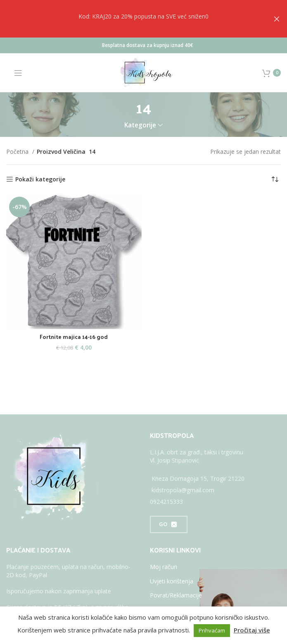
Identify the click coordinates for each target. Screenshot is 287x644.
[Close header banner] (277, 19)
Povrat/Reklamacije (176, 595)
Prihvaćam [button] (212, 630)
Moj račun (164, 567)
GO (169, 524)
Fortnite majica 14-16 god (74, 337)
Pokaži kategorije (40, 180)
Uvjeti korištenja (172, 581)
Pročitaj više (252, 630)
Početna (18, 152)
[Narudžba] (275, 179)
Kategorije (140, 125)
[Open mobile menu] (14, 73)
